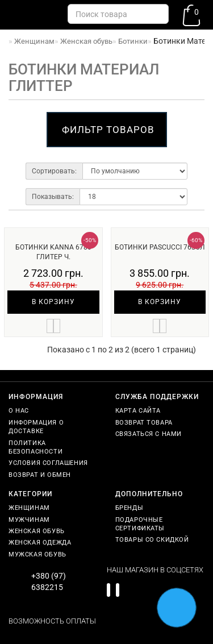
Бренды (130, 508)
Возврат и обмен (40, 475)
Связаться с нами (149, 434)
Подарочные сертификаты (140, 524)
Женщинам (29, 508)
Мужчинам (29, 520)
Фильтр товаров (108, 130)
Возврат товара (144, 423)
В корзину (53, 302)
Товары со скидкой (152, 540)
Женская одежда (40, 543)
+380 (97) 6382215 (49, 581)
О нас (19, 411)
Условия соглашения (48, 463)
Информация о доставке (36, 427)
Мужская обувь (37, 554)
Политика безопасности (35, 447)
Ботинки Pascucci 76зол (160, 247)
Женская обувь (37, 531)
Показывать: (53, 197)
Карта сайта (138, 411)
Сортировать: (54, 171)
